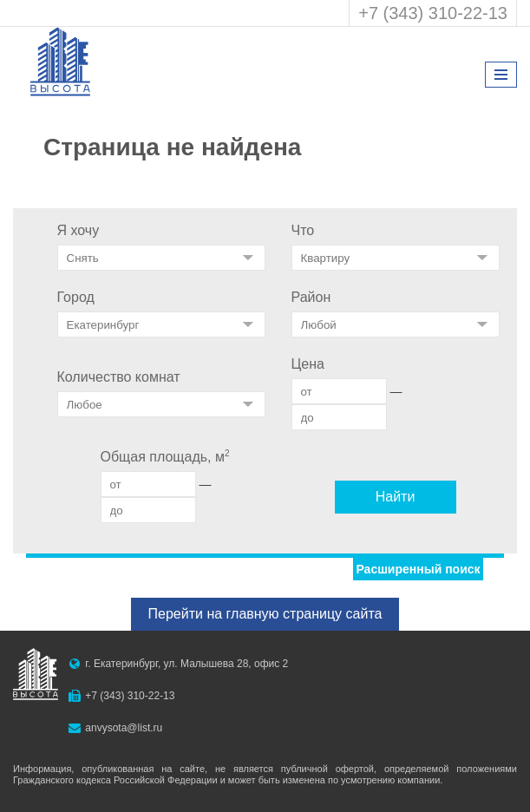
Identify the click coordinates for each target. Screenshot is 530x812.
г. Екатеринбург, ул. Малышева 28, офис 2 (186, 664)
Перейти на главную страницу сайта (265, 614)
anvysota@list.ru (124, 728)
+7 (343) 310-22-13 (433, 13)
